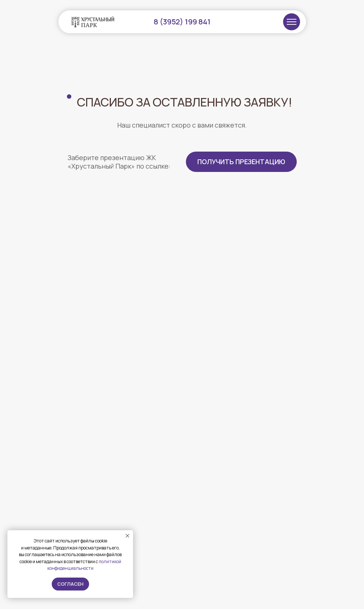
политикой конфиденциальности (84, 565)
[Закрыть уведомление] (127, 536)
